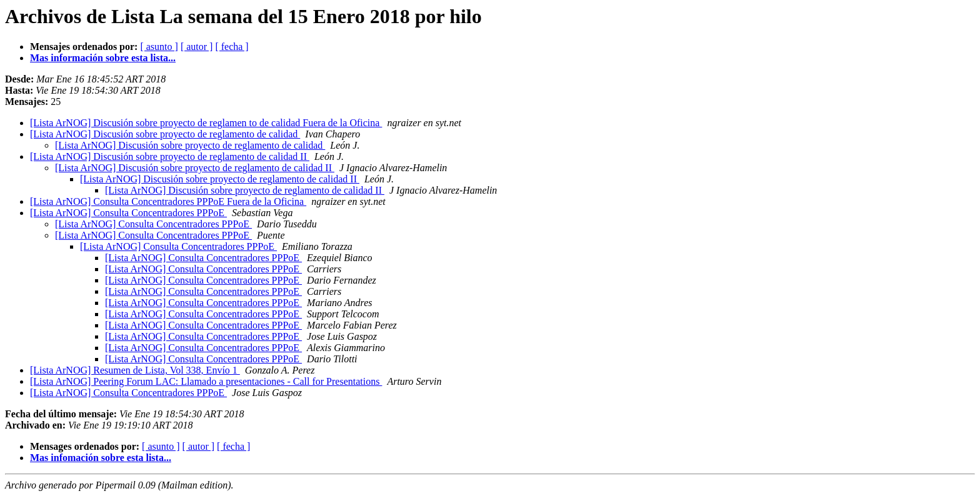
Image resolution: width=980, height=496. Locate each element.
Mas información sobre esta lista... (103, 58)
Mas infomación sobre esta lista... (101, 458)
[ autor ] (197, 47)
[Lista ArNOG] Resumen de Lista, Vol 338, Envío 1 (135, 370)
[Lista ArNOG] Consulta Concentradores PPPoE (128, 213)
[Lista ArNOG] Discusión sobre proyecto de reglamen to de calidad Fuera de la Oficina (206, 123)
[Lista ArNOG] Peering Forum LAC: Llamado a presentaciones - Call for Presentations (206, 381)
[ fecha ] (232, 47)
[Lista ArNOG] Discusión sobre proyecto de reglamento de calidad (165, 134)
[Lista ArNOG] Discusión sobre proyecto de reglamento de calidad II (170, 156)
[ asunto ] (159, 47)
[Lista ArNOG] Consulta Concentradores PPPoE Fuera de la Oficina (168, 201)
